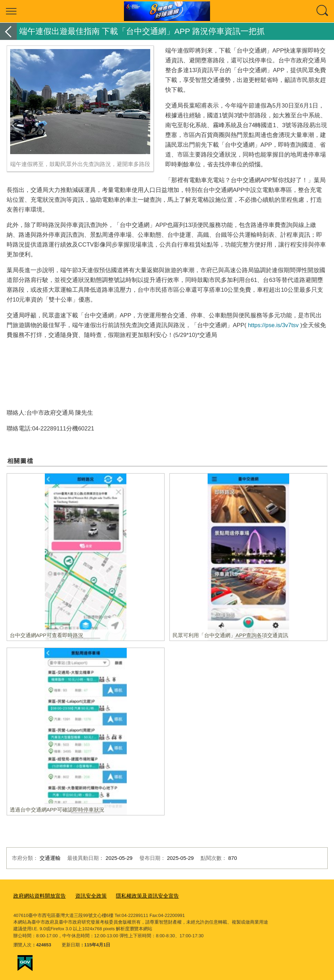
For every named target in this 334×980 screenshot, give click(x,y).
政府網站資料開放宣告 (36, 895)
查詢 (323, 11)
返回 (8, 31)
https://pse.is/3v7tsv (273, 325)
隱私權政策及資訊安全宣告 (132, 895)
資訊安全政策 (82, 895)
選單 (11, 11)
